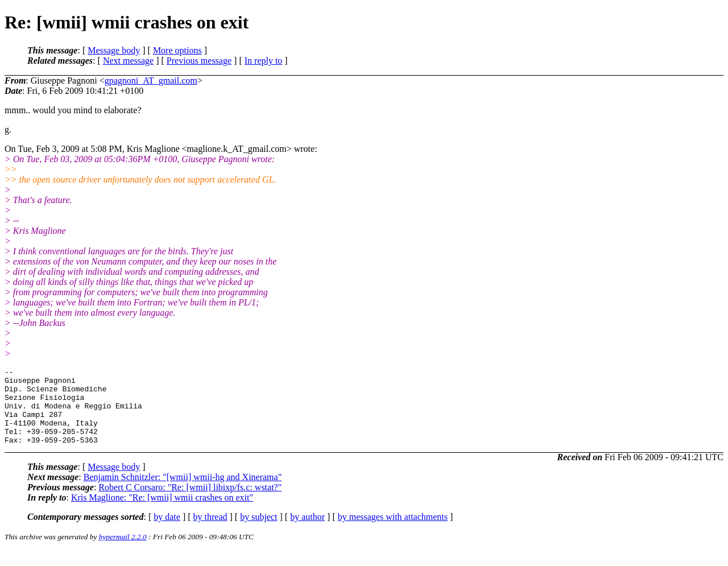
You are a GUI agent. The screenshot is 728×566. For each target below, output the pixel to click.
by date (167, 532)
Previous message (199, 61)
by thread (210, 532)
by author (307, 532)
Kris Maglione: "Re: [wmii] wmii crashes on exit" (162, 513)
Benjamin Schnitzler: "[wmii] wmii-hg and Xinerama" (183, 492)
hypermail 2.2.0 (123, 552)
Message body (114, 50)
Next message (128, 61)
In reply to (264, 61)
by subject (258, 532)
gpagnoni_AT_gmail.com (151, 80)
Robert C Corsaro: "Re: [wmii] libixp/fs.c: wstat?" (190, 503)
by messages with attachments (393, 532)
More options (177, 50)
